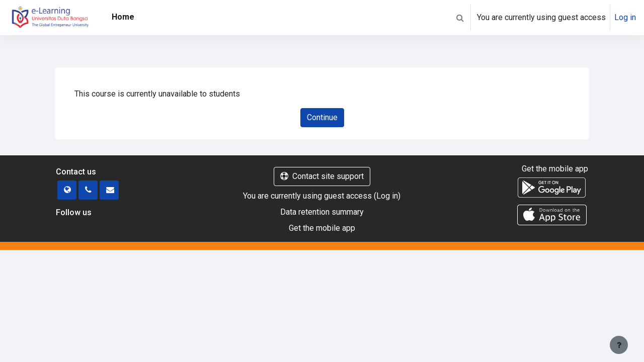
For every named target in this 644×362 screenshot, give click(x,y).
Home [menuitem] (123, 17)
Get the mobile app (322, 228)
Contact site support (322, 176)
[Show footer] (619, 345)
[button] (460, 18)
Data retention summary (322, 212)
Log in (625, 17)
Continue (322, 117)
